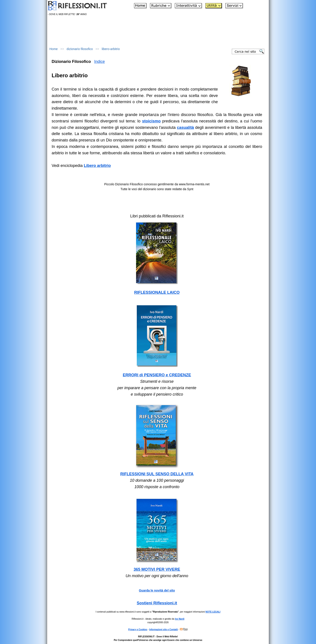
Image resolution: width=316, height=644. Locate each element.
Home (54, 49)
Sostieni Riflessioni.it (157, 603)
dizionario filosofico (80, 49)
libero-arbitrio (111, 49)
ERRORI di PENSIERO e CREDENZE (157, 375)
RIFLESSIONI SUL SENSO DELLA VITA (157, 474)
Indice (99, 62)
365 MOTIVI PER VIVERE (157, 569)
